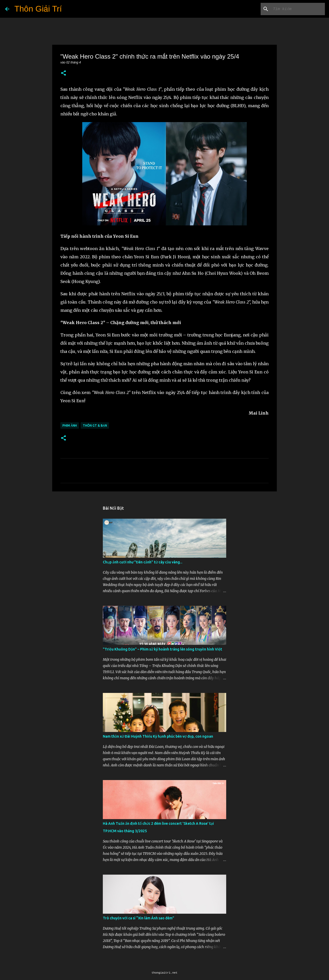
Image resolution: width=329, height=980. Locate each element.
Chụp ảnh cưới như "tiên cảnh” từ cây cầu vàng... (143, 562)
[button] (63, 73)
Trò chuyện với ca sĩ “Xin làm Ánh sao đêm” (139, 918)
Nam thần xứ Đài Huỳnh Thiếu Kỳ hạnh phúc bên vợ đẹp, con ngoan (158, 736)
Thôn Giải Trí (38, 9)
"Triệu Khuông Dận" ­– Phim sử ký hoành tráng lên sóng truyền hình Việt (162, 649)
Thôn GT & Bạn (95, 425)
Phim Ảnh (70, 425)
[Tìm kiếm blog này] (298, 9)
